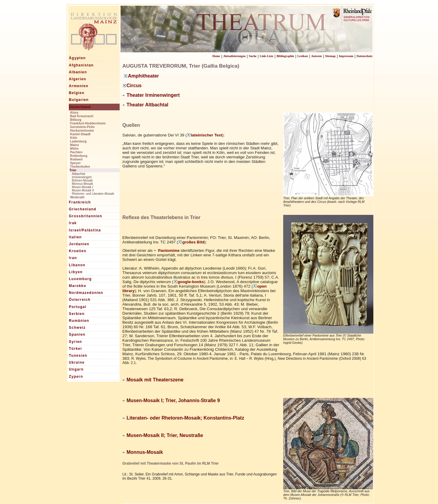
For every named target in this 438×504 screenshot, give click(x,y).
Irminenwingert (82, 177)
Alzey (74, 112)
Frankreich (80, 202)
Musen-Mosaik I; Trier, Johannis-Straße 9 (171, 400)
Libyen (76, 272)
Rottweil (76, 159)
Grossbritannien (86, 216)
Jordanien (79, 244)
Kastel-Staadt (80, 134)
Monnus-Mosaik (83, 184)
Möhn (74, 148)
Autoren (316, 56)
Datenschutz (364, 56)
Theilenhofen (80, 166)
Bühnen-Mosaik (82, 180)
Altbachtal (78, 174)
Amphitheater (141, 76)
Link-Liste (266, 56)
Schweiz (77, 328)
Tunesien (78, 356)
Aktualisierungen (234, 56)
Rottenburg (79, 156)
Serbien (77, 314)
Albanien (78, 72)
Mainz (75, 145)
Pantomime (167, 250)
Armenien (79, 86)
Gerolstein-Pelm (82, 127)
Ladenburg (78, 141)
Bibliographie (285, 56)
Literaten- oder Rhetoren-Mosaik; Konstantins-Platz (183, 418)
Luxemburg (80, 279)
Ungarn (76, 369)
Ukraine (77, 362)
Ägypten (77, 58)
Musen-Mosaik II (83, 190)
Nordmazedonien (86, 293)
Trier (73, 170)
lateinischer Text (204, 135)
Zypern (76, 377)
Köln (74, 138)
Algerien (78, 79)
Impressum (346, 56)
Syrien (75, 342)
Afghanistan (81, 65)
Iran (73, 258)
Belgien (77, 93)
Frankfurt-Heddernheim (88, 123)
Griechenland (83, 209)
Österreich (80, 300)
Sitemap (330, 56)
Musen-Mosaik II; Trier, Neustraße (163, 435)
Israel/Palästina (85, 230)
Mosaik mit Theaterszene (153, 380)
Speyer (75, 163)
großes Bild (191, 242)
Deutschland (80, 107)
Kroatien (78, 251)
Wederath (77, 197)
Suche (253, 56)
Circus (132, 86)
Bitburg (76, 120)
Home (216, 56)
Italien (75, 237)
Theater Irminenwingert (151, 95)
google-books (189, 282)
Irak (73, 223)
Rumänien (79, 321)
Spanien (77, 334)
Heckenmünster (82, 130)
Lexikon (303, 56)
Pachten (76, 152)
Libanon (77, 265)
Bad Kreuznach (82, 116)
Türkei (75, 349)
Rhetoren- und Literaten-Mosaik (93, 194)
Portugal (78, 307)
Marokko (78, 286)
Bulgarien (79, 100)
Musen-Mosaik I (83, 187)
